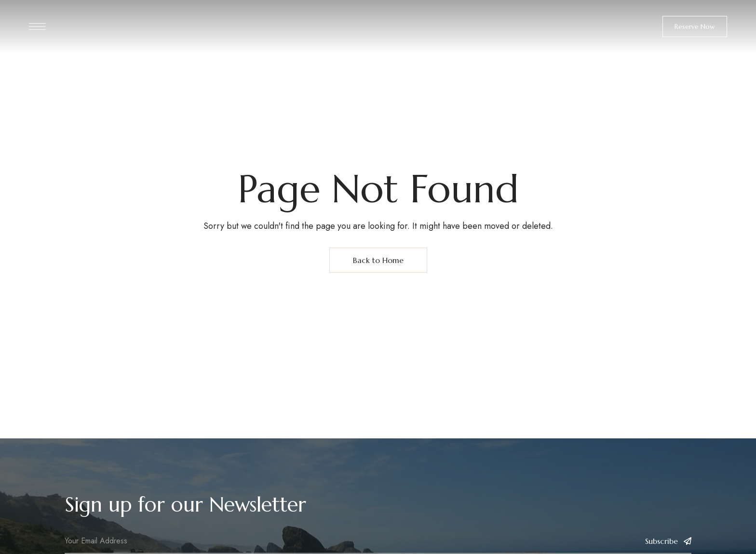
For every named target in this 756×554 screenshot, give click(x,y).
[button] (695, 26)
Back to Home (378, 260)
